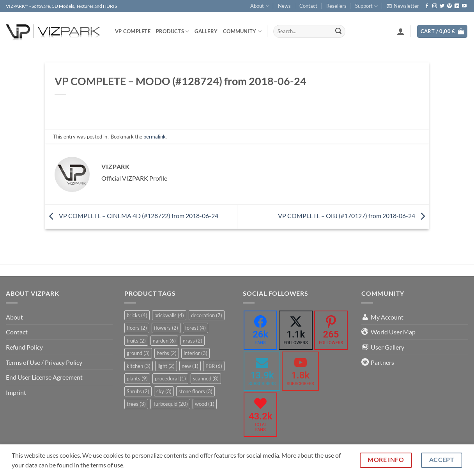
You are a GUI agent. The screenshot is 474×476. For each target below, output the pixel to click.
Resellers (336, 6)
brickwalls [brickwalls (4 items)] (169, 315)
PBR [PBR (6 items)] (214, 366)
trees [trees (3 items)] (136, 404)
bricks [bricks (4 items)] (137, 315)
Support (366, 6)
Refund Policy (24, 347)
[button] (403, 6)
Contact (308, 6)
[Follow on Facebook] (427, 6)
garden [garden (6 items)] (164, 341)
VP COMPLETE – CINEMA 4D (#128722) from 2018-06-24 (132, 216)
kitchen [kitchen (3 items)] (139, 366)
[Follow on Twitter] (442, 6)
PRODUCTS (173, 31)
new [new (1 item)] (190, 366)
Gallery (206, 31)
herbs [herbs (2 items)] (167, 353)
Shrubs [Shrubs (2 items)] (138, 391)
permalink (155, 137)
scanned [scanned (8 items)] (206, 378)
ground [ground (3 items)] (138, 353)
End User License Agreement (44, 377)
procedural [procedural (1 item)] (170, 378)
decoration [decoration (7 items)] (207, 315)
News (284, 6)
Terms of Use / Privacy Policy (44, 362)
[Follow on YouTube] (464, 6)
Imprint (16, 392)
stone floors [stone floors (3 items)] (195, 391)
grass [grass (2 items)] (193, 341)
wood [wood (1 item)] (205, 404)
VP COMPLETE (133, 31)
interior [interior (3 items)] (195, 353)
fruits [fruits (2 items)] (136, 341)
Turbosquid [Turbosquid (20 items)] (170, 404)
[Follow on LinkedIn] (457, 6)
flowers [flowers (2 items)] (166, 328)
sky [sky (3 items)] (164, 391)
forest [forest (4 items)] (195, 328)
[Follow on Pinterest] (449, 6)
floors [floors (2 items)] (137, 328)
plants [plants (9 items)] (137, 378)
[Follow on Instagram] (435, 6)
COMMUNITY (242, 31)
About (260, 6)
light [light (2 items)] (166, 366)
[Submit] (338, 32)
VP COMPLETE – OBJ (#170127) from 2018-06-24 (353, 216)
